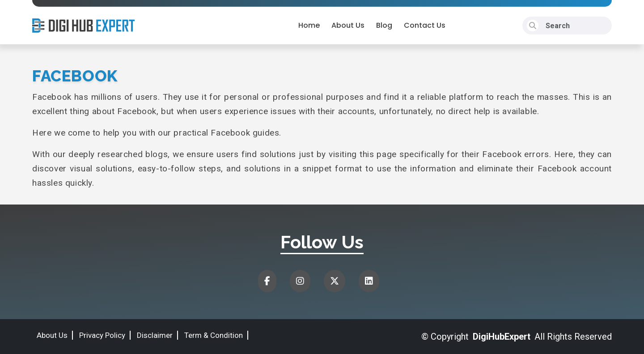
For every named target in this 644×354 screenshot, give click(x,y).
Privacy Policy (102, 335)
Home (309, 25)
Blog (384, 25)
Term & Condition (214, 335)
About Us (348, 25)
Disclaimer (155, 335)
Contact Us (425, 25)
